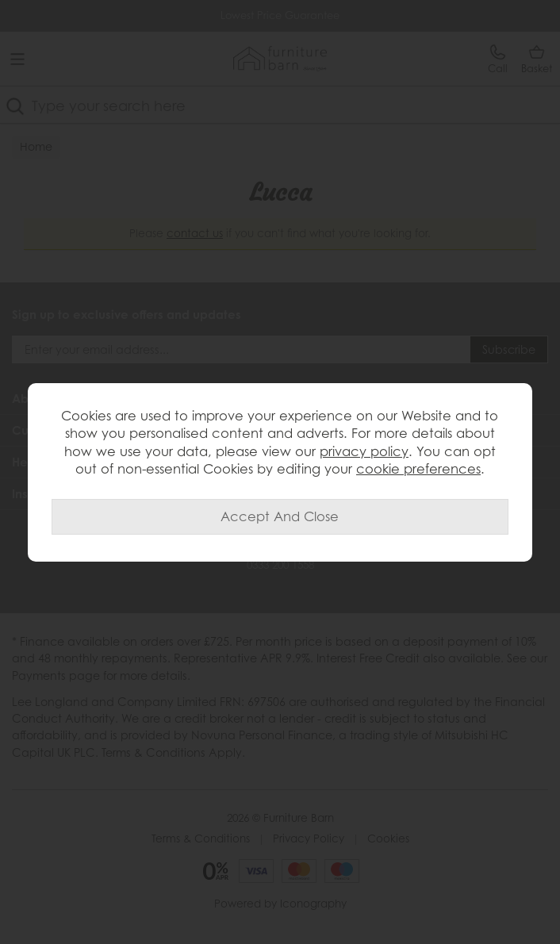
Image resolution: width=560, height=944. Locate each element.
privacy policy (364, 451)
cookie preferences (418, 469)
